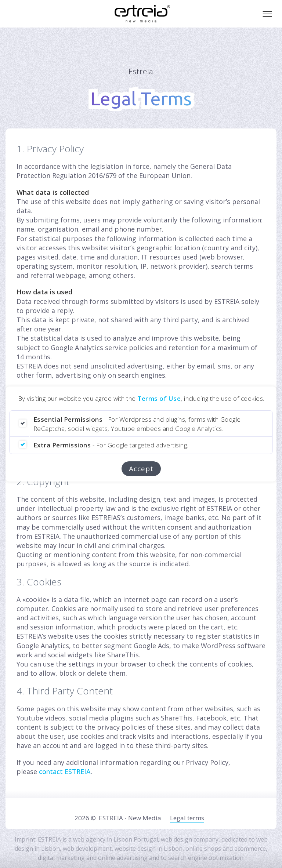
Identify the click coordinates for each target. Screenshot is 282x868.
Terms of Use (159, 398)
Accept (141, 469)
